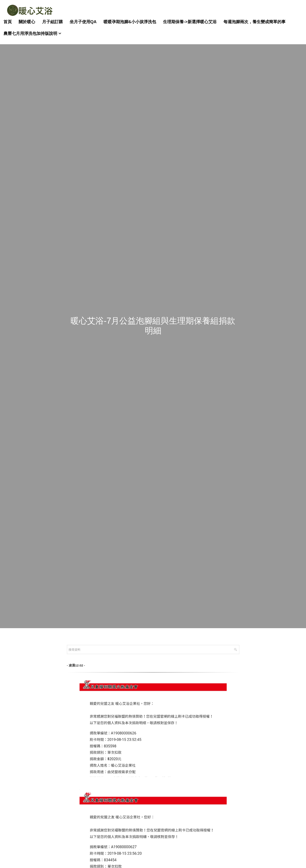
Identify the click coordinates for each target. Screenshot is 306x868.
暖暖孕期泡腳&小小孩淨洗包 (130, 22)
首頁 (8, 22)
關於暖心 (27, 22)
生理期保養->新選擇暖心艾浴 (190, 22)
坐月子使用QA (83, 22)
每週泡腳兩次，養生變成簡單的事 (255, 22)
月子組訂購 (52, 22)
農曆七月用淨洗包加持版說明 (30, 34)
